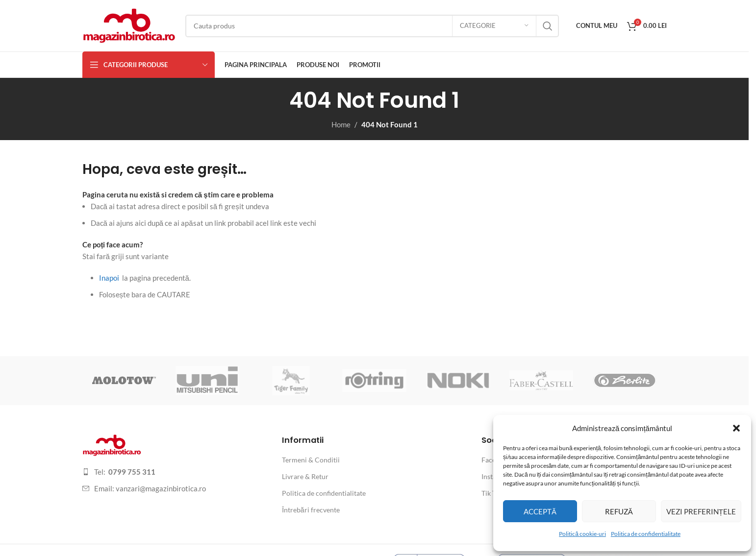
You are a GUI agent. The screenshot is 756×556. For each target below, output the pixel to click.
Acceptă (540, 511)
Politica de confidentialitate (646, 534)
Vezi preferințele (701, 511)
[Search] (372, 26)
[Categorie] (494, 26)
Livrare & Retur (305, 476)
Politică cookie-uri (582, 534)
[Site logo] (129, 24)
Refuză (619, 511)
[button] (736, 428)
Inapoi (109, 278)
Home (341, 124)
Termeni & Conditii (311, 460)
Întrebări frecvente (311, 510)
